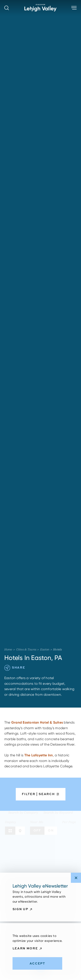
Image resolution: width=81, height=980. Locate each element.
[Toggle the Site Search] (7, 8)
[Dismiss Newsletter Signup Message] (76, 878)
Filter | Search (40, 794)
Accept (37, 963)
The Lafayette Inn (39, 757)
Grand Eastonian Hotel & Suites (37, 725)
